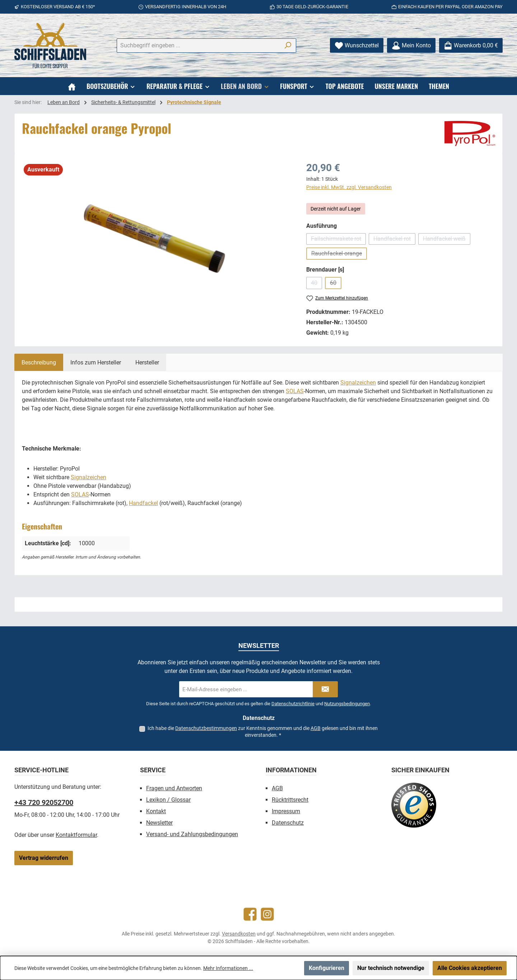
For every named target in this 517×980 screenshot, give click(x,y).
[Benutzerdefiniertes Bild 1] (414, 805)
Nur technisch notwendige (391, 968)
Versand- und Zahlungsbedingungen (192, 834)
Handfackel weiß (447, 240)
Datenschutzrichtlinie (293, 704)
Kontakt (156, 811)
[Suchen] (288, 46)
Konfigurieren (327, 968)
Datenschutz (288, 823)
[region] (157, 237)
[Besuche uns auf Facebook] (250, 914)
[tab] (39, 362)
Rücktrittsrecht (290, 800)
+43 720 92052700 (44, 802)
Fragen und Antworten (174, 788)
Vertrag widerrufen (44, 858)
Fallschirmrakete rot (338, 240)
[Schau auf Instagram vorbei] (267, 914)
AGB (316, 728)
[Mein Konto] (411, 45)
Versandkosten (239, 934)
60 (336, 284)
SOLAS (295, 391)
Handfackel (143, 503)
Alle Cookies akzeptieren (470, 968)
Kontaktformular (76, 835)
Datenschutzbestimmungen (206, 728)
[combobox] (198, 46)
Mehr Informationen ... (228, 968)
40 (316, 284)
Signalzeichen (358, 383)
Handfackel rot (394, 240)
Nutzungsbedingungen (347, 704)
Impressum (286, 811)
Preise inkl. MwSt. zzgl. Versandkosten (349, 187)
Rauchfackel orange (339, 255)
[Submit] (325, 689)
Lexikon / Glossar (168, 800)
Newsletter (159, 823)
